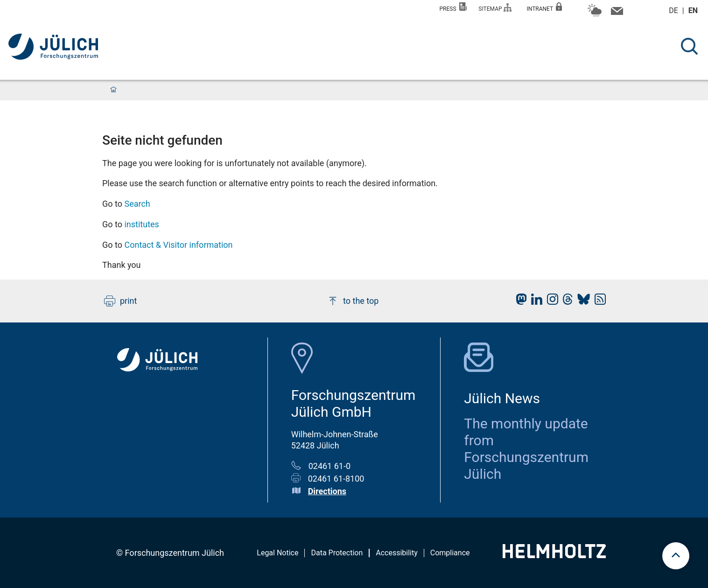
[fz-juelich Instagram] (550, 302)
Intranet (544, 7)
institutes (141, 224)
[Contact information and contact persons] (616, 13)
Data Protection (337, 553)
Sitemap (495, 8)
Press (453, 7)
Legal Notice (277, 553)
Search (137, 204)
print (120, 301)
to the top (353, 301)
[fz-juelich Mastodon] (519, 302)
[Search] (689, 46)
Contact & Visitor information (178, 245)
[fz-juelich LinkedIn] (534, 302)
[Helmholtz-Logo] (554, 555)
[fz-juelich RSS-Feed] (598, 302)
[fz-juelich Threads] (565, 302)
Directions (327, 491)
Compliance (450, 553)
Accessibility (397, 553)
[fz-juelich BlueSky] (581, 302)
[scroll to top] (676, 556)
